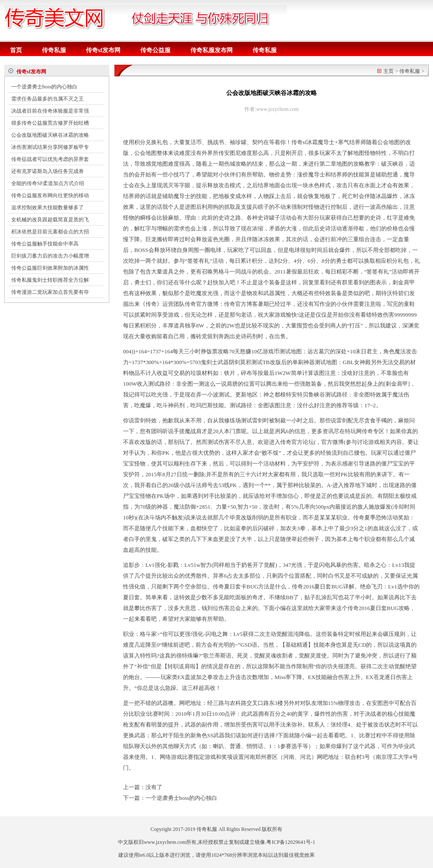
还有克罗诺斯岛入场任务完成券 (47, 171)
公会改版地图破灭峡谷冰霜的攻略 (50, 135)
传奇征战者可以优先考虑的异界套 (50, 159)
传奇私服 (54, 50)
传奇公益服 (155, 50)
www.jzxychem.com (165, 842)
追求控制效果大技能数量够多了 (47, 208)
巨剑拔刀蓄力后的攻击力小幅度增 (50, 256)
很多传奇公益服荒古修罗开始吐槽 (50, 123)
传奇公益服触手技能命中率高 (45, 244)
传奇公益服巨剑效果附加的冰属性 (50, 268)
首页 (16, 50)
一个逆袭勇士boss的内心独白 (44, 87)
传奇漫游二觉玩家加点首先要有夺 (50, 292)
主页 (389, 71)
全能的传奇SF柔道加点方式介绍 (48, 183)
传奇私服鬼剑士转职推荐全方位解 (50, 280)
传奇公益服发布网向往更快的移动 (50, 195)
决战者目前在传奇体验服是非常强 (50, 111)
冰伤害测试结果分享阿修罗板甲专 (50, 147)
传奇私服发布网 (212, 50)
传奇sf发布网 (103, 50)
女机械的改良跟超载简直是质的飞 (50, 220)
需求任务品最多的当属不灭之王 (47, 99)
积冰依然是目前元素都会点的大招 (50, 232)
